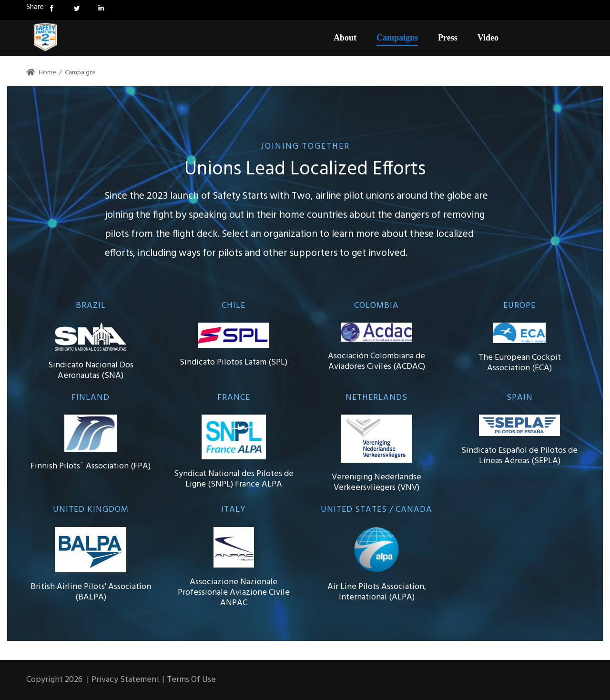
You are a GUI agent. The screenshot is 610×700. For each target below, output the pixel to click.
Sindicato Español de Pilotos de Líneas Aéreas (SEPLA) (519, 456)
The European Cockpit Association (520, 363)
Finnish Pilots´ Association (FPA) (91, 466)
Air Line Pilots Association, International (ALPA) (377, 592)
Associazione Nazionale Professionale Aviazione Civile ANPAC (234, 593)
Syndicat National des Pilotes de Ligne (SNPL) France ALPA (234, 479)
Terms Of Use (191, 680)
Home (41, 73)
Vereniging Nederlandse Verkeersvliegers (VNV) (376, 482)
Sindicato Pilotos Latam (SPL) (234, 362)
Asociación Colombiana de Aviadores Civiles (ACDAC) (376, 361)
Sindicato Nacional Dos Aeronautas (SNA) (91, 370)
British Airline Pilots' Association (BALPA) (91, 592)
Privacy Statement (126, 680)
